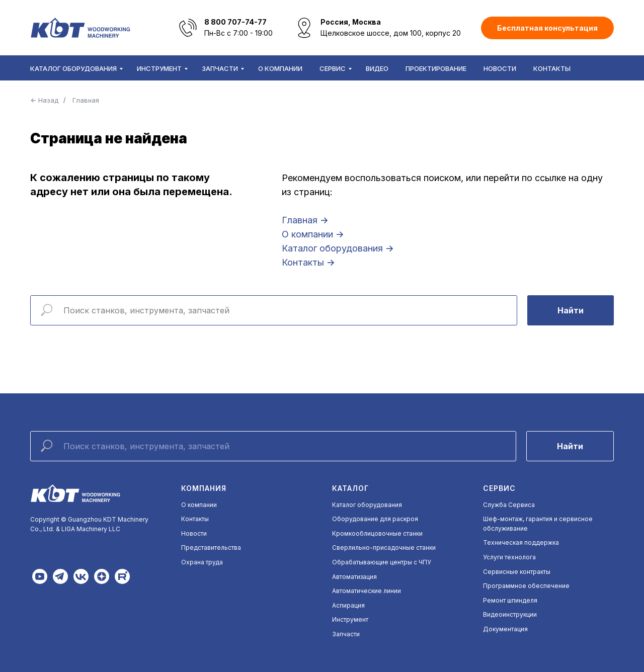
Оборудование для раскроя (375, 519)
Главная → (305, 220)
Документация (505, 629)
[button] (547, 28)
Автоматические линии (367, 591)
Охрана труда (202, 562)
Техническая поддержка (521, 542)
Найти (571, 310)
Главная (86, 100)
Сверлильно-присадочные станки (384, 548)
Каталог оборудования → (338, 248)
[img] (40, 576)
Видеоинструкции (510, 614)
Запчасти (220, 68)
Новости (500, 68)
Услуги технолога (509, 557)
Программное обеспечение (526, 586)
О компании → (313, 234)
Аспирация (348, 605)
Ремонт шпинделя (510, 600)
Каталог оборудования (73, 68)
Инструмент (159, 68)
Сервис (333, 68)
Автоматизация (354, 577)
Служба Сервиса (509, 505)
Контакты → (308, 262)
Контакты (552, 68)
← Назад (44, 100)
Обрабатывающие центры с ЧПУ (382, 562)
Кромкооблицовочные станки (377, 533)
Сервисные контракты (517, 572)
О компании (280, 68)
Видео (377, 68)
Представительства (211, 548)
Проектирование (436, 68)
